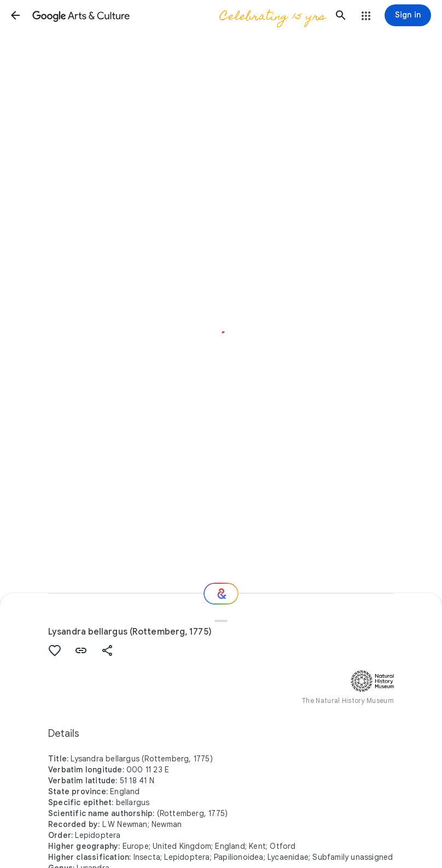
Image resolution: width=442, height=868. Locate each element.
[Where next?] (221, 594)
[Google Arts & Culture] (178, 15)
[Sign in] (408, 15)
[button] (15, 15)
